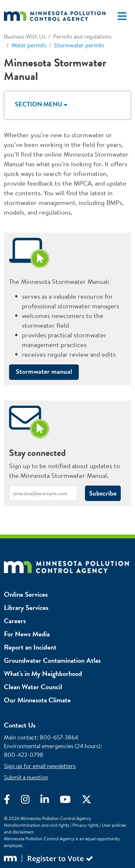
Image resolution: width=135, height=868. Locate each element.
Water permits (29, 45)
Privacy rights (86, 825)
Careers (15, 621)
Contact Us (20, 725)
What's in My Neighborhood (43, 674)
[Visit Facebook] (12, 801)
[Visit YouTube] (71, 801)
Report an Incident (30, 647)
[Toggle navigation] (122, 16)
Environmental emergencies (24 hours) (52, 746)
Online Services (26, 594)
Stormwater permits (79, 45)
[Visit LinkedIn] (50, 801)
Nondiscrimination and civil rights (37, 825)
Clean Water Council (33, 687)
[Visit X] (91, 801)
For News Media (27, 634)
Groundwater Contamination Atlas (52, 660)
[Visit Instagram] (31, 801)
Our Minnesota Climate (37, 700)
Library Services (26, 608)
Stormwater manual (44, 371)
